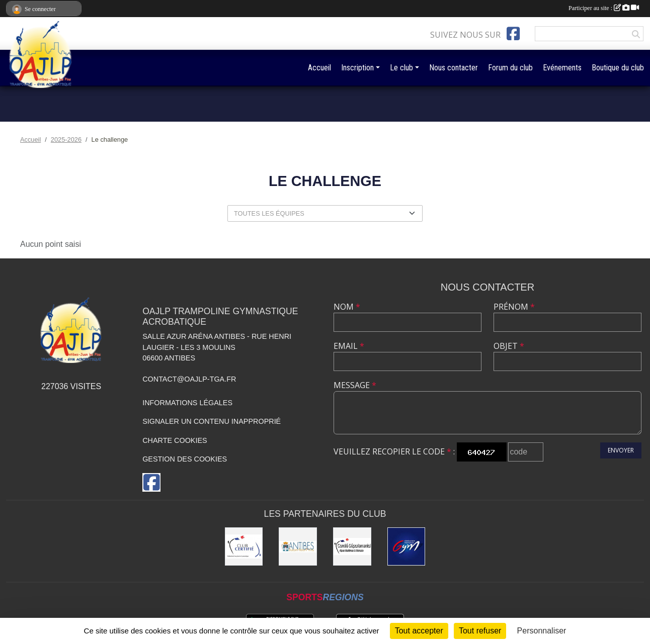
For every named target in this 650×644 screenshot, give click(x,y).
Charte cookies (175, 440)
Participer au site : (604, 8)
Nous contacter (454, 68)
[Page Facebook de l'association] (513, 34)
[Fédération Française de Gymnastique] (407, 546)
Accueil (319, 68)
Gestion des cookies (185, 459)
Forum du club (510, 68)
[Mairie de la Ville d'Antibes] (298, 546)
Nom (347, 307)
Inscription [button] (357, 68)
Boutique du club (618, 68)
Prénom (514, 307)
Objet (509, 346)
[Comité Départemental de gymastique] (352, 546)
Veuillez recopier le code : (394, 451)
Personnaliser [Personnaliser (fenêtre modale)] (542, 631)
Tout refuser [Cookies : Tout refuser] (480, 631)
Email (349, 346)
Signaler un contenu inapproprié (212, 421)
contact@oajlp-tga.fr (189, 379)
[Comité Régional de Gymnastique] (244, 546)
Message (355, 385)
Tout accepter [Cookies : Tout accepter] (419, 631)
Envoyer (621, 450)
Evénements (562, 68)
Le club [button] (401, 68)
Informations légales (187, 403)
